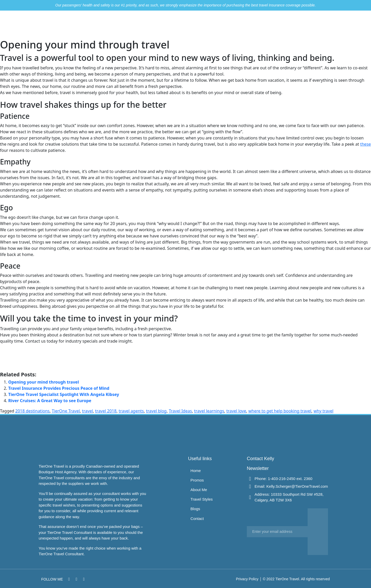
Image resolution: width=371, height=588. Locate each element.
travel (87, 411)
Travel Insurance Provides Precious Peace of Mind (59, 388)
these (365, 144)
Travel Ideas (180, 411)
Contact (309, 24)
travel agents (131, 411)
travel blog (156, 411)
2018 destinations (32, 411)
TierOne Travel (66, 411)
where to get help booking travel (280, 411)
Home (190, 24)
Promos (210, 24)
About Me (234, 24)
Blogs (289, 24)
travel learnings (209, 411)
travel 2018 (106, 411)
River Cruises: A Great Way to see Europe (50, 401)
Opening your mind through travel (44, 382)
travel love (236, 411)
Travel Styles (264, 24)
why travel (323, 411)
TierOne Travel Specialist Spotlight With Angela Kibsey (64, 394)
